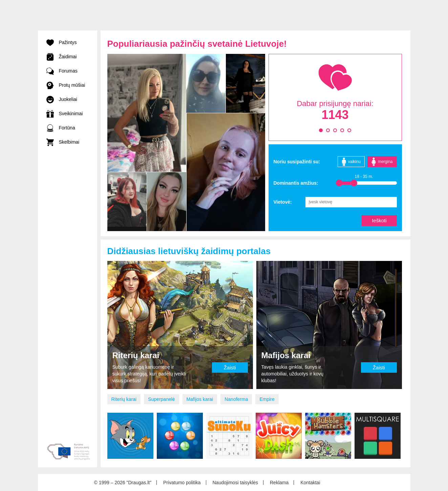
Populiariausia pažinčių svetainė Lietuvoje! (197, 44)
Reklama (279, 483)
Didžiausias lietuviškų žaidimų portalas (189, 251)
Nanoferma (236, 399)
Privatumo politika (182, 483)
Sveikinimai (65, 114)
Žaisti (230, 367)
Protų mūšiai (66, 85)
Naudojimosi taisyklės (235, 483)
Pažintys (62, 42)
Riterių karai (124, 399)
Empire (267, 399)
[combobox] (351, 202)
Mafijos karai (200, 399)
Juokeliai (62, 99)
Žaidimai (62, 57)
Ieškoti (379, 220)
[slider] (339, 183)
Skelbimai (63, 142)
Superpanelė (161, 399)
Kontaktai (310, 483)
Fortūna (61, 128)
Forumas (62, 71)
